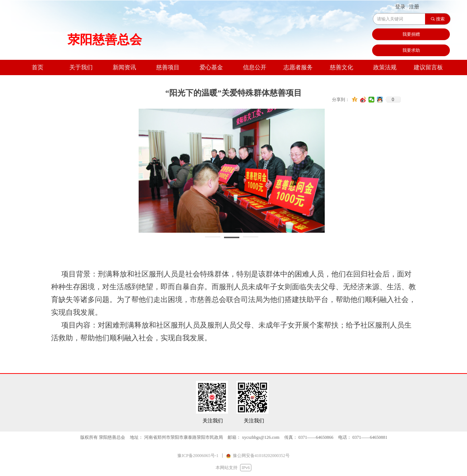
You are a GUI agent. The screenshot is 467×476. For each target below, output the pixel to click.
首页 (38, 67)
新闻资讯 (124, 67)
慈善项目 (168, 67)
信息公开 (255, 67)
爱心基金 (211, 67)
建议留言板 (428, 67)
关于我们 (81, 67)
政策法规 (385, 67)
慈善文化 (341, 67)
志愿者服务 (298, 67)
